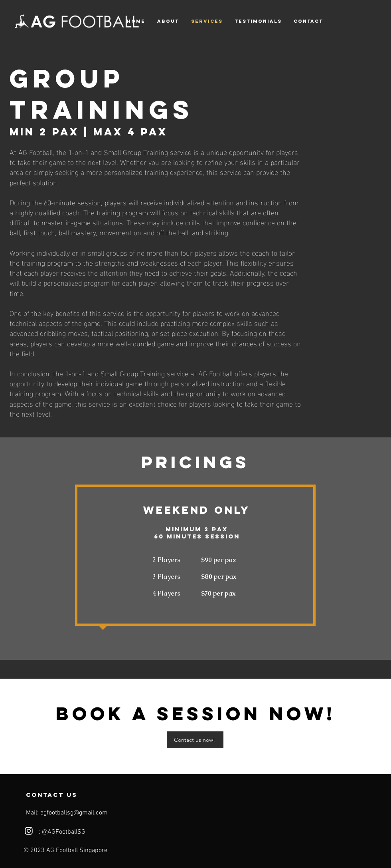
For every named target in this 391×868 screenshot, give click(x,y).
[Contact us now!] (195, 740)
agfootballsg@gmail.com (74, 813)
